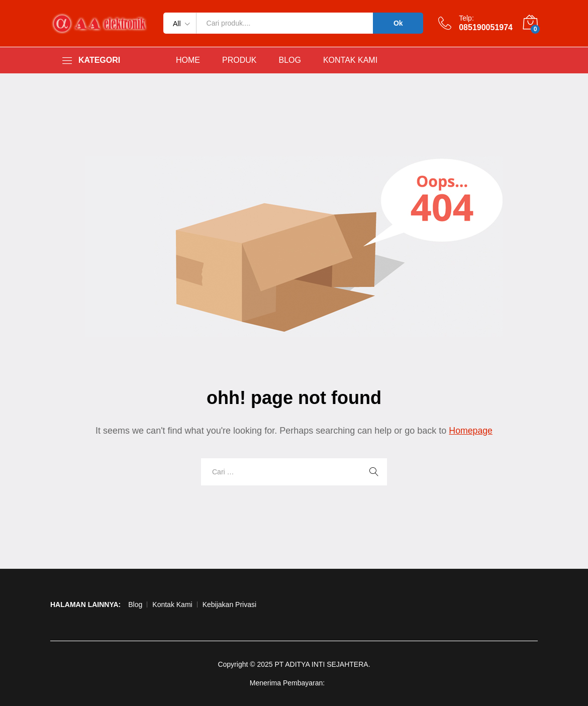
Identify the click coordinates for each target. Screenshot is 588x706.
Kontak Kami (172, 604)
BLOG (289, 60)
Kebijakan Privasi (229, 604)
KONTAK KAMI (350, 60)
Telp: (466, 18)
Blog (135, 604)
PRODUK (239, 60)
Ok (398, 23)
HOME (188, 60)
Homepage (471, 431)
